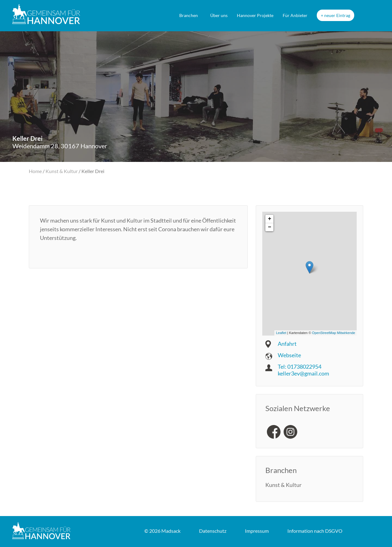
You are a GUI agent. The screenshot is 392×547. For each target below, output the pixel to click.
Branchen (189, 15)
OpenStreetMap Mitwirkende (334, 333)
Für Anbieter (295, 15)
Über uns (219, 15)
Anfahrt (287, 344)
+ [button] (270, 219)
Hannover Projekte (255, 15)
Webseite (289, 355)
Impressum (257, 531)
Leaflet (281, 333)
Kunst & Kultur (62, 171)
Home (35, 171)
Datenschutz (213, 531)
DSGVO (315, 531)
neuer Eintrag (337, 15)
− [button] (270, 227)
